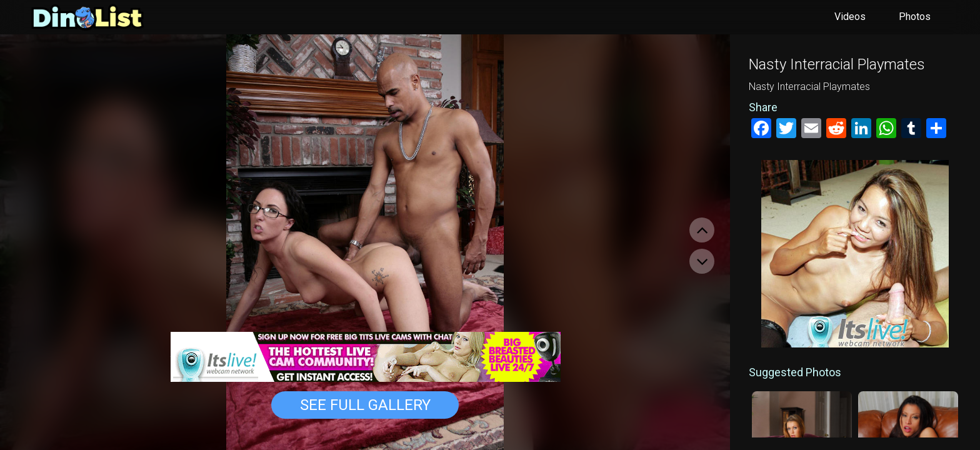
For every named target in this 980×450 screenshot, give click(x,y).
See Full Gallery (365, 405)
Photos (915, 17)
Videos (850, 17)
